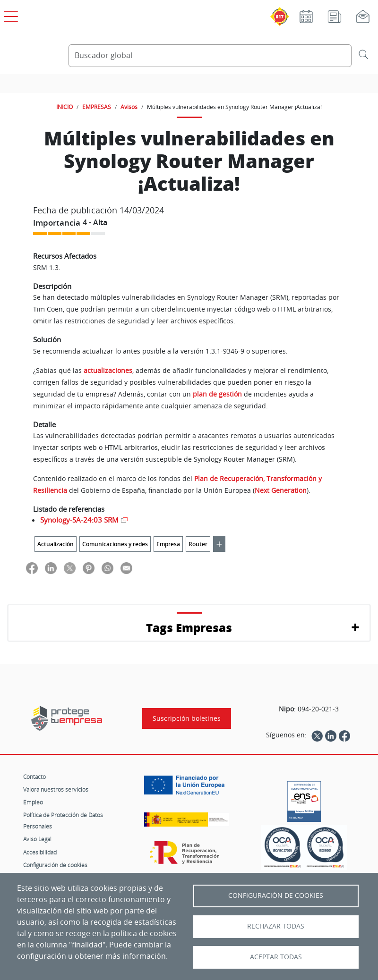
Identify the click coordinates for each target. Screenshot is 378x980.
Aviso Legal (37, 839)
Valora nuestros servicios (56, 789)
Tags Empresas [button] (189, 628)
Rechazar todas (276, 926)
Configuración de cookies (55, 865)
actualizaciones (108, 370)
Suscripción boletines (187, 718)
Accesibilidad (40, 852)
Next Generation (281, 490)
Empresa (168, 544)
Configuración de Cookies (276, 896)
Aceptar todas (276, 957)
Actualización (56, 544)
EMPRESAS (97, 107)
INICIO (64, 107)
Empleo (33, 802)
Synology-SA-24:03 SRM (79, 520)
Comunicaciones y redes (115, 544)
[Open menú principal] (9, 15)
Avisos (129, 107)
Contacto (34, 777)
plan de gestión (217, 394)
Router (198, 544)
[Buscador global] (210, 56)
